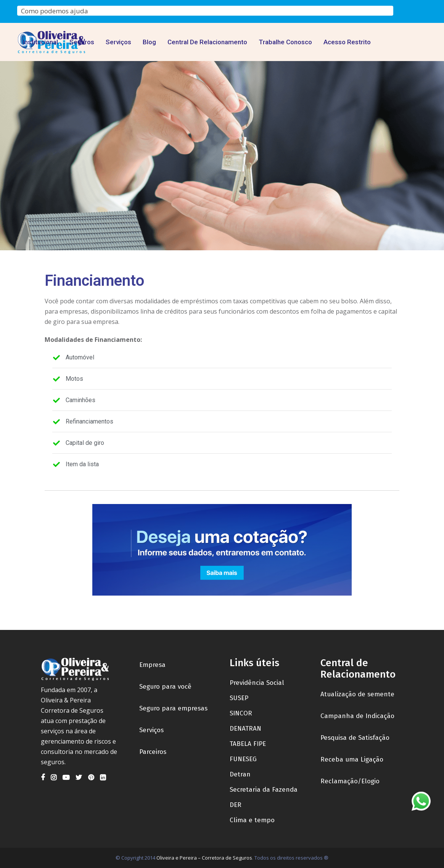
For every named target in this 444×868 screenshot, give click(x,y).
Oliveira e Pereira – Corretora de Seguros (204, 858)
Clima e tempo (252, 820)
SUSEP (239, 698)
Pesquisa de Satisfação (355, 738)
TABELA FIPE (248, 744)
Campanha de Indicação (357, 716)
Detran (240, 774)
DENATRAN (245, 729)
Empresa (152, 665)
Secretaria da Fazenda (264, 790)
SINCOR (241, 713)
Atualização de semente (357, 694)
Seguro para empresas (173, 708)
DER (236, 805)
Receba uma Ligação (352, 759)
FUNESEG (243, 759)
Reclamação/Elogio (350, 781)
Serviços (151, 730)
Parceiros (153, 752)
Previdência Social (257, 683)
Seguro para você (165, 687)
